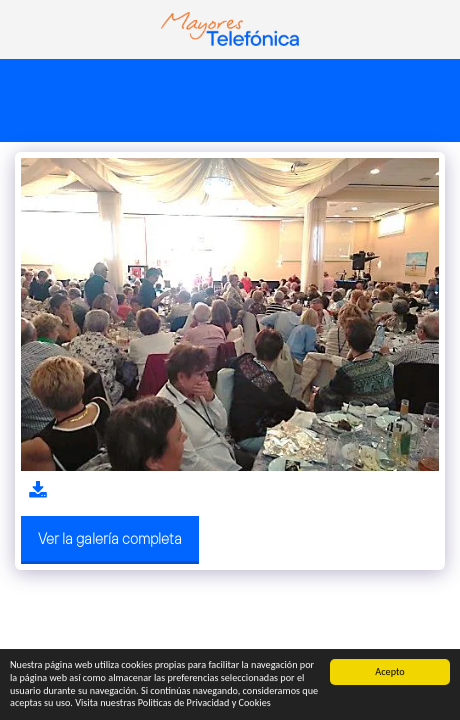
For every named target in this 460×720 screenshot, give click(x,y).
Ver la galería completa (110, 538)
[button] (22, 28)
